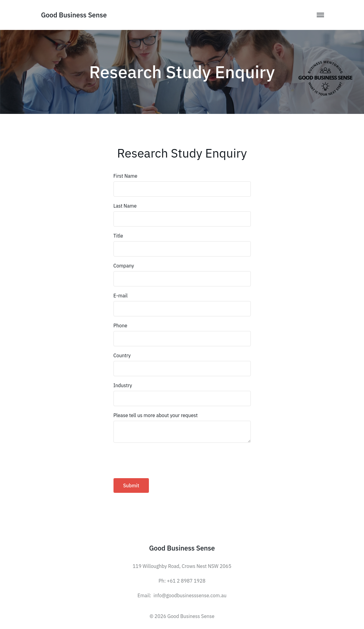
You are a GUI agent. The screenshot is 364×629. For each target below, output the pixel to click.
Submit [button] (131, 485)
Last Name (125, 206)
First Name (126, 176)
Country (122, 355)
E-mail (121, 296)
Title (118, 236)
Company (124, 266)
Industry (123, 385)
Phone (121, 325)
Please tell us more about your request (156, 415)
